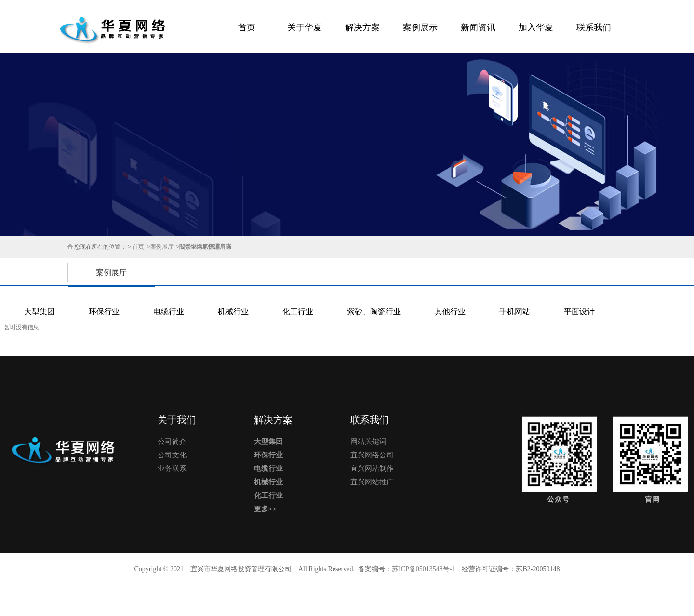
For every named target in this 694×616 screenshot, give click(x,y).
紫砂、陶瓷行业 (374, 312)
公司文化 (172, 455)
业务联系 (172, 469)
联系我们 (594, 27)
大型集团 (40, 312)
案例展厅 (162, 247)
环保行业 (104, 312)
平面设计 (579, 312)
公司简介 (172, 442)
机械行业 (233, 312)
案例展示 (420, 27)
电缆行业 (169, 312)
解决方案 (362, 27)
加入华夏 (536, 27)
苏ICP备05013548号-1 (423, 569)
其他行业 (450, 312)
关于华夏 (305, 27)
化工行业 (298, 312)
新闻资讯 (478, 27)
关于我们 (177, 420)
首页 (247, 27)
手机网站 (515, 312)
